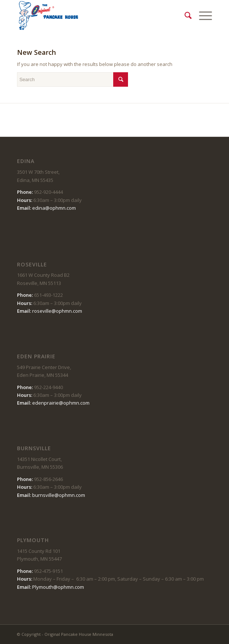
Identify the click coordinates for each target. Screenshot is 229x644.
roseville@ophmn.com (57, 311)
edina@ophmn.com (54, 208)
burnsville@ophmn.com (59, 495)
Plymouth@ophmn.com (58, 587)
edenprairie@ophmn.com (61, 403)
